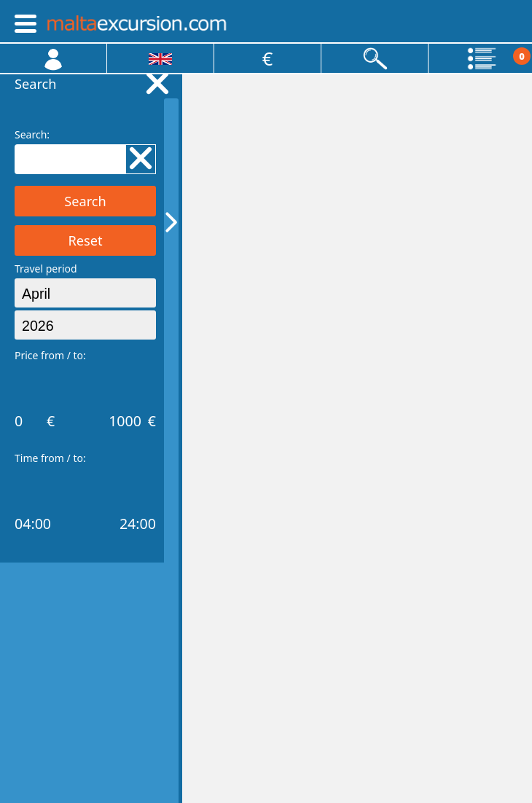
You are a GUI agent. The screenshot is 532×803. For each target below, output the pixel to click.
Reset (85, 240)
